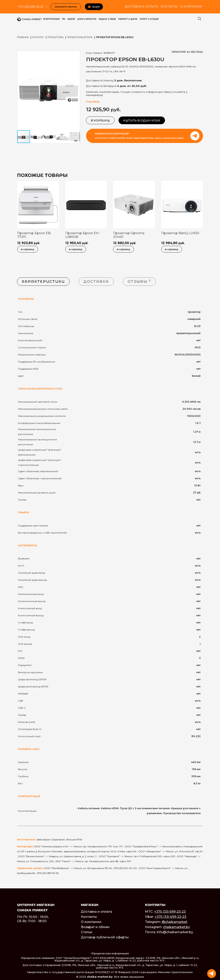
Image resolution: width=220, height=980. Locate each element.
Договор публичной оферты (105, 937)
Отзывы (139, 281)
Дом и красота (87, 19)
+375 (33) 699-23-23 (170, 912)
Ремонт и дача (128, 19)
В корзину (100, 120)
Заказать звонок (66, 7)
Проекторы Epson (80, 37)
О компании (191, 7)
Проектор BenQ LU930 (180, 233)
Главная (23, 37)
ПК (64, 19)
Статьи (87, 932)
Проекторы (55, 37)
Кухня (71, 19)
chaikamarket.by (176, 927)
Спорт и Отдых (149, 19)
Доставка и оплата (141, 7)
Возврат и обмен (95, 927)
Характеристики (43, 282)
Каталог (38, 37)
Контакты (169, 7)
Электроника (51, 19)
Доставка (96, 282)
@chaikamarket (174, 922)
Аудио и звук (107, 19)
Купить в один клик (142, 120)
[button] (76, 54)
